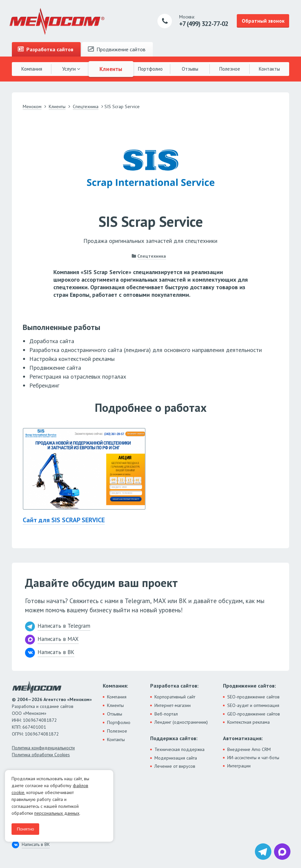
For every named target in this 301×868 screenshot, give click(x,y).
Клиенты (111, 69)
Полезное (230, 69)
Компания (32, 69)
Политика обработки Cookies (41, 755)
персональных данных (57, 813)
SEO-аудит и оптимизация (253, 705)
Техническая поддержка (179, 749)
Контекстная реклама (248, 722)
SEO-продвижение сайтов (253, 697)
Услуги (71, 69)
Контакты (269, 69)
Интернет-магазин (173, 705)
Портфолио (150, 69)
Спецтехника (152, 256)
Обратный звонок (263, 21)
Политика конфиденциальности (43, 748)
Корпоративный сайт (175, 697)
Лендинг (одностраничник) (181, 722)
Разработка (46, 49)
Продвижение (117, 49)
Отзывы (190, 69)
